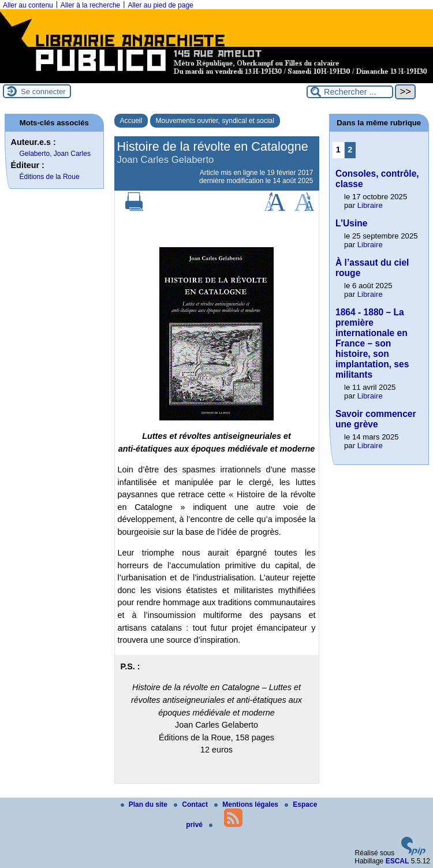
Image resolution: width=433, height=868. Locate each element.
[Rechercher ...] (350, 92)
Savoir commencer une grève (376, 419)
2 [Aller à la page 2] (350, 150)
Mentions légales (247, 804)
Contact (192, 804)
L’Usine (351, 223)
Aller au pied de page (160, 5)
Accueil (131, 121)
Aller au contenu (28, 5)
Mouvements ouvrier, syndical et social (215, 121)
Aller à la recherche (90, 5)
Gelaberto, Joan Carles (55, 154)
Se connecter (43, 92)
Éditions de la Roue (50, 177)
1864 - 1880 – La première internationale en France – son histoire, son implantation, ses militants (372, 343)
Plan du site (145, 804)
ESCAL (397, 861)
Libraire (370, 205)
